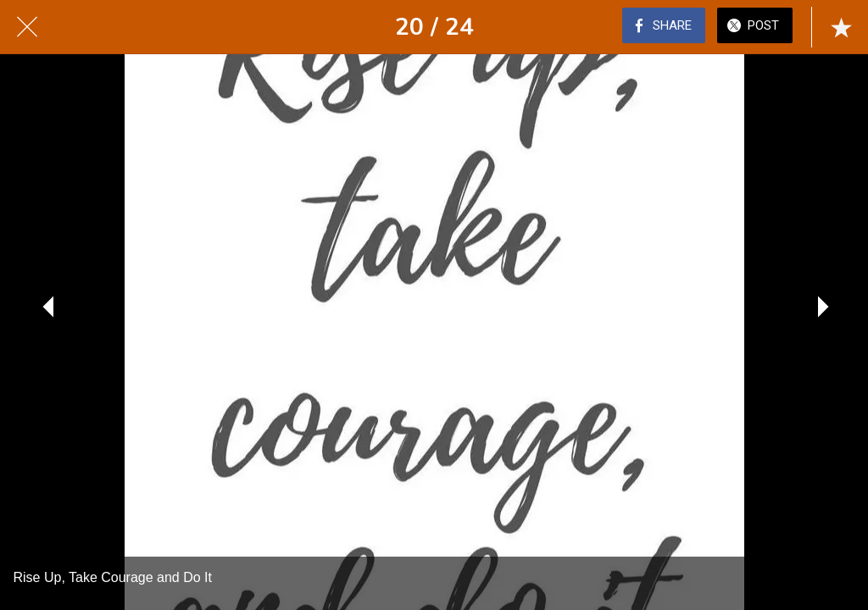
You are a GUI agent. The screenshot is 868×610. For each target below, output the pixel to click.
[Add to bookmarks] (841, 27)
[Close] (27, 27)
